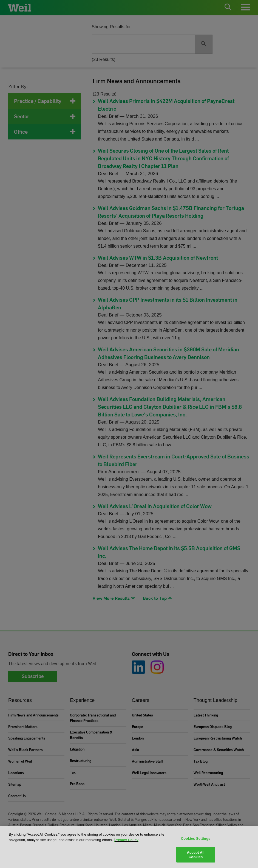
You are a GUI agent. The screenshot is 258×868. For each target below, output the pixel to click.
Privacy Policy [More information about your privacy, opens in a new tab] (126, 840)
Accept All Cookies (195, 855)
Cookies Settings (196, 838)
